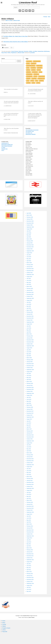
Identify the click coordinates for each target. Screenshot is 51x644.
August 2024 (29, 253)
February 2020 (30, 360)
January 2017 (30, 433)
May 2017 (29, 425)
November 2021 (30, 318)
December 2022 (30, 292)
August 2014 (29, 490)
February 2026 (30, 217)
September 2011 (30, 560)
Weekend (29, 72)
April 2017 (29, 427)
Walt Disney (34, 63)
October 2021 (30, 320)
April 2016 (29, 451)
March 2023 (29, 286)
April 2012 (29, 546)
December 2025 (30, 221)
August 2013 (29, 514)
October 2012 (30, 534)
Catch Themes (32, 617)
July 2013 (29, 516)
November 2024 (30, 247)
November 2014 (30, 484)
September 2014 (30, 488)
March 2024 (29, 263)
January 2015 (30, 481)
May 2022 (29, 306)
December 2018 (30, 387)
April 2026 (29, 213)
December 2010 (30, 578)
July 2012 (29, 540)
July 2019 (29, 374)
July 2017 (29, 421)
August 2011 (29, 562)
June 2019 (29, 376)
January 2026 (30, 219)
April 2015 (29, 475)
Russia (32, 81)
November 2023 (30, 271)
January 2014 (30, 504)
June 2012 (29, 542)
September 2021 (30, 322)
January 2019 (30, 385)
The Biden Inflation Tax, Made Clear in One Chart (15, 36)
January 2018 (30, 409)
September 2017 (30, 417)
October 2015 (30, 463)
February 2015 (30, 479)
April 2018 (29, 403)
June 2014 (29, 494)
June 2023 (29, 280)
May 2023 (29, 282)
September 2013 (30, 512)
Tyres (28, 68)
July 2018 (29, 397)
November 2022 (30, 294)
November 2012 (30, 532)
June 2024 (29, 257)
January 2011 (30, 576)
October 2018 (30, 391)
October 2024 (30, 249)
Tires (28, 81)
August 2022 (29, 300)
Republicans (14, 53)
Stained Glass (39, 65)
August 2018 (29, 395)
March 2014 (29, 500)
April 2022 (29, 308)
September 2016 (30, 441)
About (4, 623)
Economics (26, 51)
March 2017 (29, 429)
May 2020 (29, 354)
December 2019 (30, 364)
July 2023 (29, 278)
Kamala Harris (41, 51)
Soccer (35, 76)
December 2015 (30, 459)
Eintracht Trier (4, 149)
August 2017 (29, 419)
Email (33, 11)
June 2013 (29, 518)
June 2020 (29, 352)
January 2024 (30, 267)
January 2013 (30, 528)
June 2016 (29, 447)
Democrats (21, 51)
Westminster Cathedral (31, 134)
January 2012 (30, 552)
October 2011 (30, 558)
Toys (37, 81)
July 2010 (29, 587)
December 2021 (30, 316)
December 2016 (30, 435)
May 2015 (29, 473)
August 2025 (29, 229)
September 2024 (30, 251)
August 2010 (29, 585)
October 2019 (30, 368)
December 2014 (30, 482)
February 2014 (30, 502)
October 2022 (30, 296)
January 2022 (30, 314)
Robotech (41, 81)
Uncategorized (29, 76)
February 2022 (30, 312)
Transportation (29, 74)
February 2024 (30, 265)
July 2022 (29, 302)
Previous (45, 17)
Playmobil (5, 632)
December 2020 (30, 340)
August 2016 (29, 443)
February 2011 (30, 574)
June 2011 (29, 566)
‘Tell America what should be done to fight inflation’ (16, 42)
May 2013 (29, 520)
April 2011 (29, 570)
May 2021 (29, 330)
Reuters (39, 70)
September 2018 (30, 393)
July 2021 (29, 326)
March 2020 (29, 358)
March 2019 (29, 382)
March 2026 (29, 215)
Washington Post (41, 78)
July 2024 (29, 255)
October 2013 (30, 510)
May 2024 (29, 259)
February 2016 (30, 455)
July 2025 (29, 231)
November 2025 (30, 223)
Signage (28, 78)
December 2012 (30, 530)
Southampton (35, 72)
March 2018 (29, 405)
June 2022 (29, 304)
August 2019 (29, 372)
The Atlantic (33, 68)
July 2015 (29, 469)
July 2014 (29, 492)
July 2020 (29, 350)
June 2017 (29, 423)
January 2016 (30, 457)
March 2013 (29, 524)
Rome (41, 72)
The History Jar (29, 133)
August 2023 (29, 277)
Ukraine (38, 83)
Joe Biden (35, 51)
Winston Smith (17, 21)
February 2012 (30, 550)
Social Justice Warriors (31, 65)
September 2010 (30, 583)
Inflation (31, 51)
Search (3, 59)
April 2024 (29, 261)
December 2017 (30, 411)
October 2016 (30, 439)
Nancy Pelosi (4, 53)
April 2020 (29, 356)
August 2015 (29, 467)
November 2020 (30, 342)
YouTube (23, 11)
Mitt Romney (47, 51)
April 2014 (29, 498)
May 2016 (29, 449)
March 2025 (29, 239)
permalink (33, 53)
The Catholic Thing (30, 131)
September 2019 (30, 370)
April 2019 (29, 379)
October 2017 (30, 415)
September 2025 (30, 227)
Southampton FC (5, 143)
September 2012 (30, 536)
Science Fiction (42, 76)
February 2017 (30, 431)
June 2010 (29, 589)
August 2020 (29, 348)
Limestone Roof (28, 3)
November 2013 (30, 508)
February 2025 (30, 241)
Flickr (30, 11)
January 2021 (30, 338)
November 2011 (30, 556)
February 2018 (30, 407)
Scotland (29, 83)
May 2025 (29, 235)
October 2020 (30, 344)
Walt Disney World (37, 61)
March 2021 (29, 334)
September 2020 (30, 346)
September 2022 (30, 298)
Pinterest (20, 11)
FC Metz (3, 147)
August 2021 (29, 324)
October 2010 (30, 582)
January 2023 (30, 290)
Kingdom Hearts (6, 628)
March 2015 (29, 477)
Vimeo (26, 11)
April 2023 (29, 284)
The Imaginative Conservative (32, 130)
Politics (9, 53)
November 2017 (30, 413)
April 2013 (29, 522)
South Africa (40, 68)
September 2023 (30, 275)
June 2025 (29, 233)
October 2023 (30, 273)
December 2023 (30, 269)
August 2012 (29, 538)
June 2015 (29, 471)
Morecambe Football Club (7, 145)
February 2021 (30, 336)
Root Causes (29, 61)
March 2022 (29, 310)
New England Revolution (7, 146)
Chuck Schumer (15, 51)
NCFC (3, 150)
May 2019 (29, 378)
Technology (34, 78)
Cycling (4, 624)
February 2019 (30, 383)
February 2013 (30, 526)
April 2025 (29, 237)
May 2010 (29, 591)
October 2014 (30, 486)
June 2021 (29, 328)
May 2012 (29, 544)
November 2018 (30, 389)
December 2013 (30, 506)
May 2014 (29, 496)
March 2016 (29, 453)
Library (4, 630)
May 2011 (29, 568)
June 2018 (29, 399)
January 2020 (30, 362)
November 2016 (30, 437)
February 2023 (30, 288)
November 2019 (30, 366)
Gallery (4, 626)
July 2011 (29, 564)
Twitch (28, 63)
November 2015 (30, 461)
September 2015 (30, 465)
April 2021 (29, 332)
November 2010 (30, 580)
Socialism (33, 70)
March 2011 (29, 572)
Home (4, 621)
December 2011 (30, 554)
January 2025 (30, 243)
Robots (28, 70)
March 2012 (29, 548)
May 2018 (29, 401)
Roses (33, 83)
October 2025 (30, 225)
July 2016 (29, 445)
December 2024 (30, 245)
